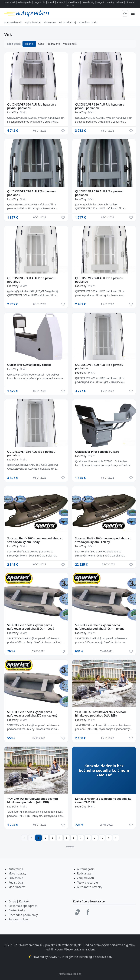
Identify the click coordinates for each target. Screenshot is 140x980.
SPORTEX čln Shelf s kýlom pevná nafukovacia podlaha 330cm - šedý (31, 627)
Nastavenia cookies (70, 974)
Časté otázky (17, 910)
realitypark (10, 2)
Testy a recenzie (87, 883)
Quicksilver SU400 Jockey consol (29, 365)
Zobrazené (54, 44)
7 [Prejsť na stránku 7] (80, 838)
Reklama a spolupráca (23, 906)
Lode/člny (13, 112)
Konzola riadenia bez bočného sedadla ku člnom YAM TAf (103, 800)
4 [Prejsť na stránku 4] (59, 838)
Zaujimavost (85, 878)
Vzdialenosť (70, 44)
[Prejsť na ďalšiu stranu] (109, 838)
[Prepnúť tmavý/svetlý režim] (125, 13)
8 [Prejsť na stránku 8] (87, 838)
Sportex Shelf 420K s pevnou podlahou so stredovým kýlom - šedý (35, 540)
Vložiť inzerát (17, 887)
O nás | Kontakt (19, 901)
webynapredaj (25, 2)
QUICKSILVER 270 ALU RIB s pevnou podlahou (99, 193)
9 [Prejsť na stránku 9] (95, 838)
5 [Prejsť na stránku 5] (66, 838)
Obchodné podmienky (23, 915)
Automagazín (86, 869)
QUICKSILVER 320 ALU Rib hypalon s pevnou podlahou (100, 106)
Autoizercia (16, 869)
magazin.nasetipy (105, 2)
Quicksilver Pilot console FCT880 (97, 452)
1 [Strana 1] (38, 838)
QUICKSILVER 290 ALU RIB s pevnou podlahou (31, 193)
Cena (41, 44)
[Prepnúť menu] (133, 13)
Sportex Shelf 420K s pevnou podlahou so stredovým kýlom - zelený (103, 540)
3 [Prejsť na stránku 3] (52, 838)
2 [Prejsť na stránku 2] (45, 838)
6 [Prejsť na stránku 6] (73, 838)
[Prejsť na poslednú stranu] (116, 838)
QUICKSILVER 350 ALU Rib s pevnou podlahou (31, 280)
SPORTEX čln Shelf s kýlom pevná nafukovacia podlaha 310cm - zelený (100, 627)
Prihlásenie (16, 878)
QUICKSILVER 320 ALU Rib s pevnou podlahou (99, 280)
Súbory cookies (18, 919)
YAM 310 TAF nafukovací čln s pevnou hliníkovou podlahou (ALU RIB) (100, 714)
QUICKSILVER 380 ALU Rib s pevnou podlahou (31, 453)
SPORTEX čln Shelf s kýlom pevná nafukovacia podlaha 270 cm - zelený (32, 714)
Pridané (29, 44)
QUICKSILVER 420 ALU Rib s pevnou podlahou (99, 367)
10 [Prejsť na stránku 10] (102, 838)
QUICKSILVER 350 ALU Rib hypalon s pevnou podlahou (32, 106)
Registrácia (16, 883)
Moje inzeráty (17, 873)
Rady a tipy (84, 873)
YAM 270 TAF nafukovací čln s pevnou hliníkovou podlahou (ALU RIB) (32, 800)
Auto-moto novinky (90, 887)
